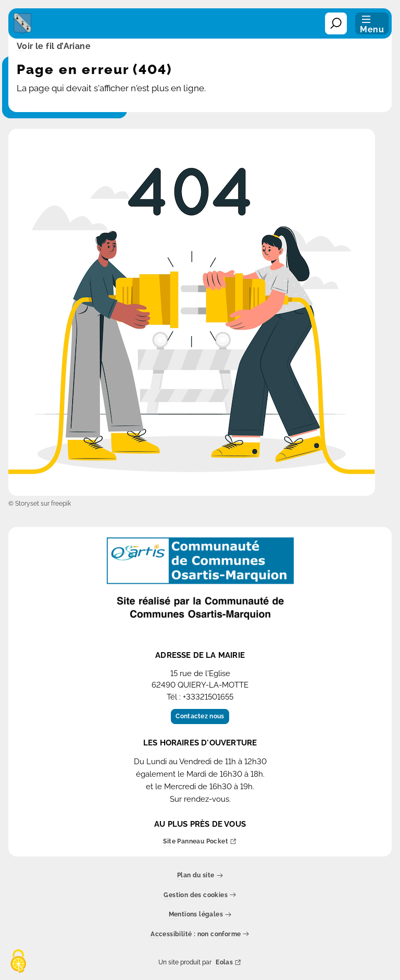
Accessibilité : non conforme (200, 934)
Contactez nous (200, 716)
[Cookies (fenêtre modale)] (18, 962)
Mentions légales (200, 915)
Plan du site (200, 876)
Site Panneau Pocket (200, 842)
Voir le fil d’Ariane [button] (54, 47)
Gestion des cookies (200, 895)
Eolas (228, 963)
